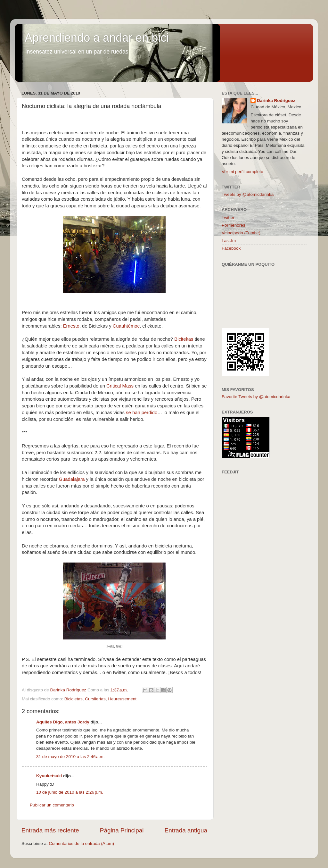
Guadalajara (73, 479)
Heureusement (122, 699)
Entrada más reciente (50, 830)
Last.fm (229, 241)
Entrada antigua (186, 830)
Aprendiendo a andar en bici (97, 38)
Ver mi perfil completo (242, 172)
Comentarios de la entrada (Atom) (82, 843)
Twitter (228, 217)
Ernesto (71, 326)
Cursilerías (95, 699)
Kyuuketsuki (49, 776)
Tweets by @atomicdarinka (248, 194)
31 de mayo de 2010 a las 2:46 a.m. (70, 757)
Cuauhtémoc (126, 326)
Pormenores (234, 225)
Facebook (231, 248)
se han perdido (142, 413)
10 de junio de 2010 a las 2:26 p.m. (70, 792)
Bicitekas (184, 339)
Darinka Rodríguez (276, 100)
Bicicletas (74, 699)
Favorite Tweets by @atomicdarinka (256, 397)
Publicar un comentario (52, 805)
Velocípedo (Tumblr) (241, 233)
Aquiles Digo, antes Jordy (63, 722)
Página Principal (122, 830)
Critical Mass (120, 386)
